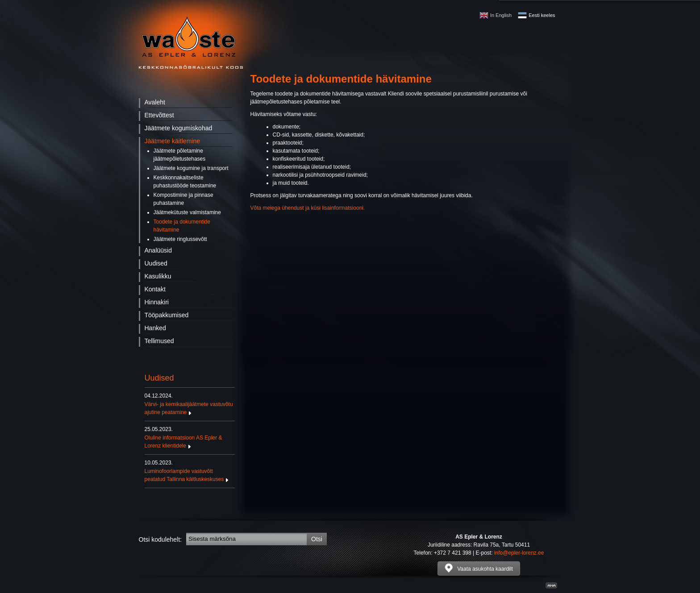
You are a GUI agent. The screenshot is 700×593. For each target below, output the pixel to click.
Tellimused (159, 341)
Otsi (317, 539)
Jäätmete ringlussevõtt (180, 239)
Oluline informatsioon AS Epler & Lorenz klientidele (190, 437)
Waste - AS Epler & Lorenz (191, 43)
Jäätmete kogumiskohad (179, 128)
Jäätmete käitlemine (173, 141)
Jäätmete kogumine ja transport (191, 168)
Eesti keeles (542, 15)
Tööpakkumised (167, 315)
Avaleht (155, 102)
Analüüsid (158, 250)
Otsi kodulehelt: (160, 539)
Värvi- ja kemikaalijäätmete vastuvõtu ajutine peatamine (190, 404)
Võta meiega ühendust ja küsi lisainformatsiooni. (308, 208)
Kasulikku (158, 276)
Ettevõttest (159, 115)
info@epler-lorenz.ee (519, 553)
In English (501, 15)
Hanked (155, 328)
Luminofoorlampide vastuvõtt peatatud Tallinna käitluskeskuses (190, 471)
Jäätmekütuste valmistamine (187, 212)
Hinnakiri (157, 302)
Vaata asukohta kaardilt (479, 568)
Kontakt (155, 289)
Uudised (156, 263)
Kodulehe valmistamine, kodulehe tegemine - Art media (551, 585)
